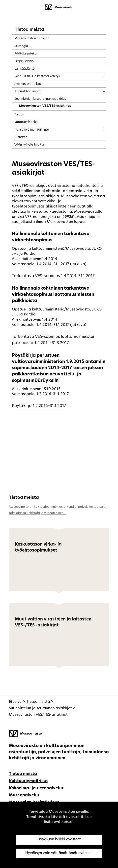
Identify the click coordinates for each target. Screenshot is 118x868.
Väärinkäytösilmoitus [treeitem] (29, 145)
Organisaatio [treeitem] (24, 61)
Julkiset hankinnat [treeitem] (28, 92)
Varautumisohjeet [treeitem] (27, 122)
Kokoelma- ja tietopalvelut (36, 788)
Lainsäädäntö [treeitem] (25, 69)
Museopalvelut (24, 795)
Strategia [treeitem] (21, 46)
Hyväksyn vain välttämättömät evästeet (59, 853)
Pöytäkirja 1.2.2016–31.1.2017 (39, 406)
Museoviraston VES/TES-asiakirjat (38, 715)
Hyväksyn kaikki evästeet (59, 840)
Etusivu (15, 702)
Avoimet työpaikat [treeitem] (28, 84)
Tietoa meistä (29, 30)
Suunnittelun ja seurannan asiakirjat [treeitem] (40, 99)
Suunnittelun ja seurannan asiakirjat (40, 708)
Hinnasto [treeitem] (21, 137)
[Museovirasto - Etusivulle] (59, 7)
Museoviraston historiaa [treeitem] (32, 39)
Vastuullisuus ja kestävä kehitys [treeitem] (37, 76)
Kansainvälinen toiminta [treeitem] (32, 130)
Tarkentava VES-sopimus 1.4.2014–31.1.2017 (53, 276)
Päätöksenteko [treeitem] (26, 54)
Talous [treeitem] (19, 115)
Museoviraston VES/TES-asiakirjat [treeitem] (45, 106)
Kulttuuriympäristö (28, 781)
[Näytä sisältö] (99, 75)
